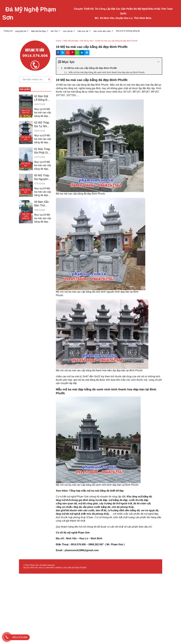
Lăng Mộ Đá (21, 31)
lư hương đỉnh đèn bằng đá (124, 510)
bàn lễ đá (101, 510)
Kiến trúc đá (83, 31)
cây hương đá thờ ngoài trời (116, 503)
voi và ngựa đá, (150, 510)
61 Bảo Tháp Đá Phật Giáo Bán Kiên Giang (43, 151)
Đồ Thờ (54, 31)
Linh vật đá (68, 31)
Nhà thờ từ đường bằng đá (128, 31)
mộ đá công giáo (88, 503)
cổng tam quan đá (66, 503)
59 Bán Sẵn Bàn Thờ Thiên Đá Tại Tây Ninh (42, 204)
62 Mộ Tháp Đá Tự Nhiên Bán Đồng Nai (42, 125)
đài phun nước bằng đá (97, 507)
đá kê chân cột (142, 503)
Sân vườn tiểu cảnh (102, 31)
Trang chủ (8, 31)
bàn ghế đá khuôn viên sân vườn (75, 510)
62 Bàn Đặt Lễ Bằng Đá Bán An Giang (42, 98)
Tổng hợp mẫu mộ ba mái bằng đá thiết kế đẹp (96, 491)
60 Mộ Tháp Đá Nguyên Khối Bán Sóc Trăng (42, 177)
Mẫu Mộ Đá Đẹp (38, 31)
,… (110, 514)
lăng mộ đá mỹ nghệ (68, 514)
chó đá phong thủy (123, 507)
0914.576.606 (81, 568)
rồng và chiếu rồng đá (69, 507)
